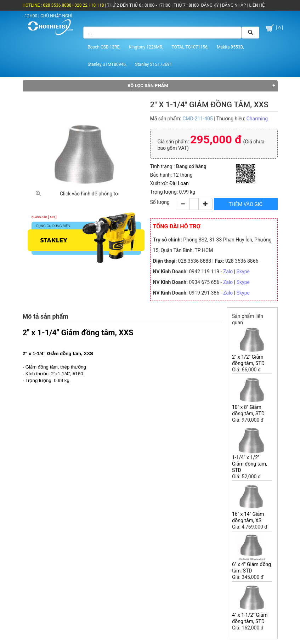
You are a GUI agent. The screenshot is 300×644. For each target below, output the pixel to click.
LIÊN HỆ (256, 5)
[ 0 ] (274, 28)
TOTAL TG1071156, (190, 47)
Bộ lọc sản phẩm (148, 86)
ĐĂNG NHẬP (234, 5)
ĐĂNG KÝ (210, 5)
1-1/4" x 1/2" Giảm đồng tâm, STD (250, 464)
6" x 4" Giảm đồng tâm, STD (251, 568)
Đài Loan (179, 183)
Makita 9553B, (230, 47)
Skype (243, 272)
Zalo (228, 272)
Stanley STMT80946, (107, 64)
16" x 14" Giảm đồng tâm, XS (248, 517)
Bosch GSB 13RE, (104, 47)
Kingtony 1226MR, (146, 47)
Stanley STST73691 (153, 64)
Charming (257, 119)
